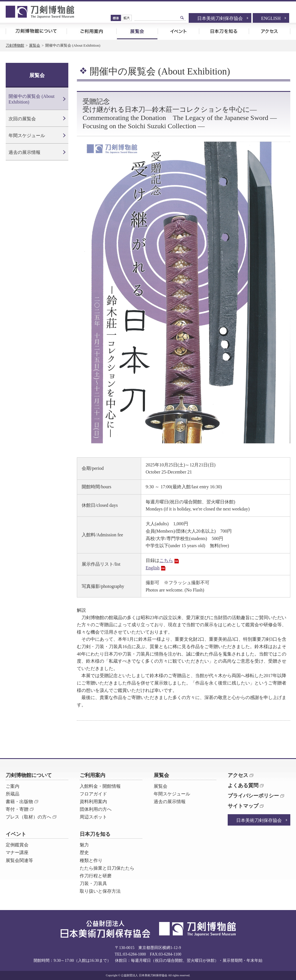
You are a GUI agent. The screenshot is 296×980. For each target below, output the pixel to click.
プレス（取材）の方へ (28, 817)
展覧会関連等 (19, 860)
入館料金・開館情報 (100, 786)
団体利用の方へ (96, 809)
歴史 (84, 852)
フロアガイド (93, 794)
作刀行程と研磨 (96, 876)
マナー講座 (17, 852)
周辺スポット (93, 817)
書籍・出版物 (19, 802)
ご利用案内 (92, 31)
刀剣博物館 (15, 45)
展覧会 (137, 31)
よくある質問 (243, 785)
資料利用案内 (93, 802)
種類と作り (91, 860)
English (153, 568)
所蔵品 (13, 794)
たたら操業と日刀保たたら (107, 868)
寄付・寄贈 (17, 809)
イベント (178, 31)
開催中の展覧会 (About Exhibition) (31, 99)
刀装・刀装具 (93, 883)
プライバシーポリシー (253, 796)
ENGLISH (271, 18)
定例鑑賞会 (17, 845)
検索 (182, 18)
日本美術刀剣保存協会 (220, 18)
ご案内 (13, 786)
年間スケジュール (27, 136)
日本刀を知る (224, 31)
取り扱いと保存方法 (100, 891)
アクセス (270, 31)
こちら (166, 560)
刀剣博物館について (36, 31)
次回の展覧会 (22, 119)
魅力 (84, 845)
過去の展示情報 (24, 152)
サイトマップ (243, 806)
